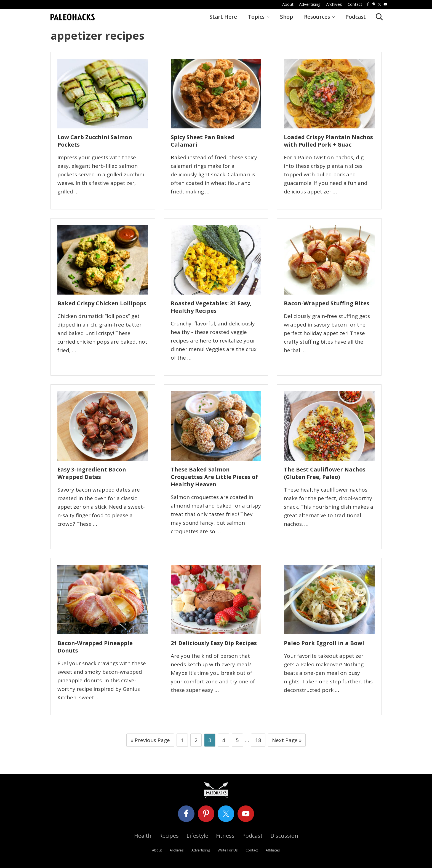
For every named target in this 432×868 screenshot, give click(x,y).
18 (258, 741)
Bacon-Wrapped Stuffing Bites (327, 303)
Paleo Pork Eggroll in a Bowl (324, 643)
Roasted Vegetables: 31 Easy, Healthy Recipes (211, 307)
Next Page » (287, 741)
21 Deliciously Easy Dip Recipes (214, 643)
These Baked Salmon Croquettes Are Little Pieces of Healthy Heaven (214, 477)
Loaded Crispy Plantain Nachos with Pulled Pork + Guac (328, 141)
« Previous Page (150, 741)
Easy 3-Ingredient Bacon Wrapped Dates (92, 473)
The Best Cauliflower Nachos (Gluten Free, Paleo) (325, 473)
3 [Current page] (210, 741)
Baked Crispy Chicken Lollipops (102, 303)
